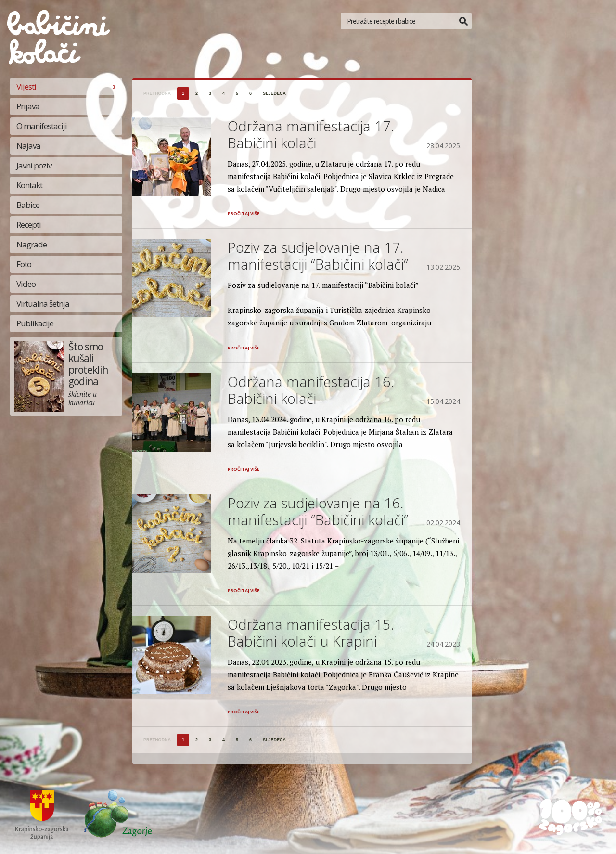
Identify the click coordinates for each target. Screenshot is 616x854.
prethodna (157, 93)
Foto (24, 264)
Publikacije (35, 323)
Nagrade (32, 244)
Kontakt (29, 185)
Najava (28, 146)
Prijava (28, 106)
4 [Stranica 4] (224, 93)
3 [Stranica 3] (210, 93)
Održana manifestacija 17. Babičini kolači (311, 134)
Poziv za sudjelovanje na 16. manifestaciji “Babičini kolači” (318, 511)
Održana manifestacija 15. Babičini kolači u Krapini (311, 633)
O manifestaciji (42, 126)
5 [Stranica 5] (237, 93)
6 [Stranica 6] (250, 93)
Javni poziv (34, 165)
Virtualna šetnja (43, 304)
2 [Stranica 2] (197, 93)
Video (26, 284)
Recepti (29, 225)
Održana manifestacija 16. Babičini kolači (311, 390)
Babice (28, 205)
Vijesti (26, 86)
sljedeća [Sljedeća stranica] (274, 93)
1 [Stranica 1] (183, 93)
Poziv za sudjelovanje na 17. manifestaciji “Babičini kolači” (318, 256)
